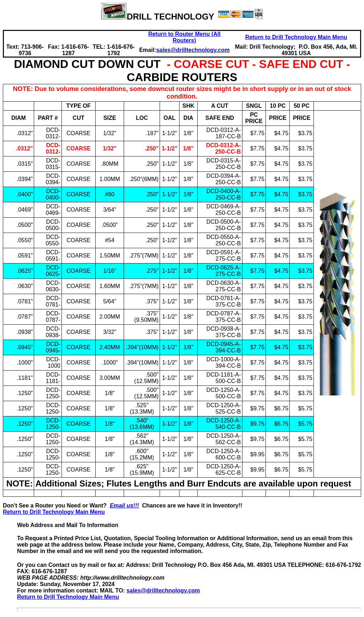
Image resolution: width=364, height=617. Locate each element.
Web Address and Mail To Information (68, 525)
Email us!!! (124, 506)
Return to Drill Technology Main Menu (296, 37)
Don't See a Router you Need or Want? (56, 506)
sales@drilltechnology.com (163, 591)
